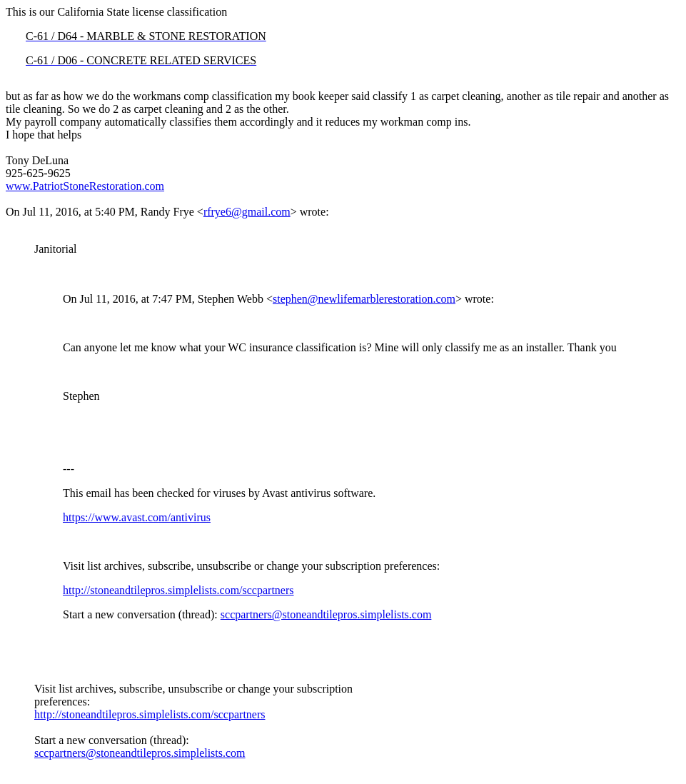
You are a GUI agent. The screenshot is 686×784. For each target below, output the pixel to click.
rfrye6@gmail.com (247, 212)
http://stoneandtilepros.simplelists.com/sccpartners (178, 590)
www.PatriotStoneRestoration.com (85, 186)
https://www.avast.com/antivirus (137, 517)
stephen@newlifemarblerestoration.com (364, 299)
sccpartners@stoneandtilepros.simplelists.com (326, 614)
